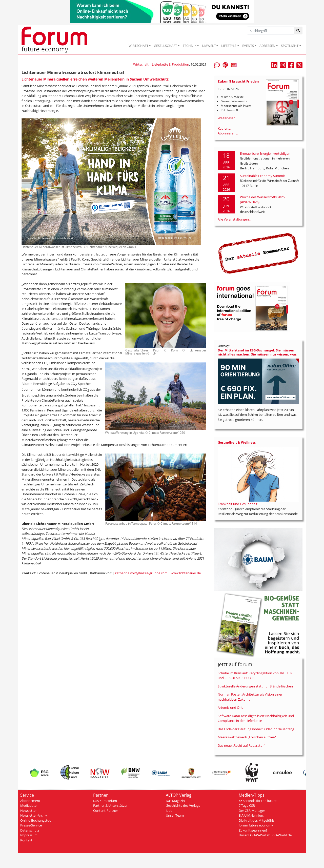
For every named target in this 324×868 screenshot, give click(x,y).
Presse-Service (31, 825)
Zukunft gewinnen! (253, 830)
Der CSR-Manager (252, 811)
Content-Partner (106, 811)
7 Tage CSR (247, 805)
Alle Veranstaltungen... (234, 219)
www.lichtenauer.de (186, 573)
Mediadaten (29, 805)
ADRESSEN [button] (267, 46)
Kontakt (26, 840)
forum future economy (256, 825)
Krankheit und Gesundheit (238, 504)
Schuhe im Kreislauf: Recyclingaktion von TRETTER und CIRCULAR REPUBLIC (255, 676)
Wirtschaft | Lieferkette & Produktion (161, 64)
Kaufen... (224, 128)
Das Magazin (175, 801)
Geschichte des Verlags (183, 805)
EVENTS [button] (248, 46)
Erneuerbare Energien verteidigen (265, 153)
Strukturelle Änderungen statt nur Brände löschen (255, 686)
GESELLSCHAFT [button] (165, 46)
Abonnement (30, 801)
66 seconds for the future (258, 801)
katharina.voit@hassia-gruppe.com (141, 573)
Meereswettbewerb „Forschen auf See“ (247, 737)
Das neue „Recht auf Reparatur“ (241, 745)
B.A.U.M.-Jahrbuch (252, 815)
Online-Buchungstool (36, 820)
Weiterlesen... (228, 118)
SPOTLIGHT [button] (290, 46)
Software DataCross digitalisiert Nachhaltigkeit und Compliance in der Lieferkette (256, 718)
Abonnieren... (228, 133)
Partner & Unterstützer (110, 805)
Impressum (29, 835)
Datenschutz (30, 830)
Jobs (169, 811)
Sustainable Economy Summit (262, 176)
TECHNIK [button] (190, 46)
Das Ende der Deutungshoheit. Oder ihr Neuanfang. (256, 729)
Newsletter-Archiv (34, 815)
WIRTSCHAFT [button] (138, 46)
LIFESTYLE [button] (229, 46)
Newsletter (28, 811)
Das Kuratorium (105, 801)
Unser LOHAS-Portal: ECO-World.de (265, 835)
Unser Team (175, 815)
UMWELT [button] (209, 46)
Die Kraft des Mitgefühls (257, 820)
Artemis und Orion (232, 707)
